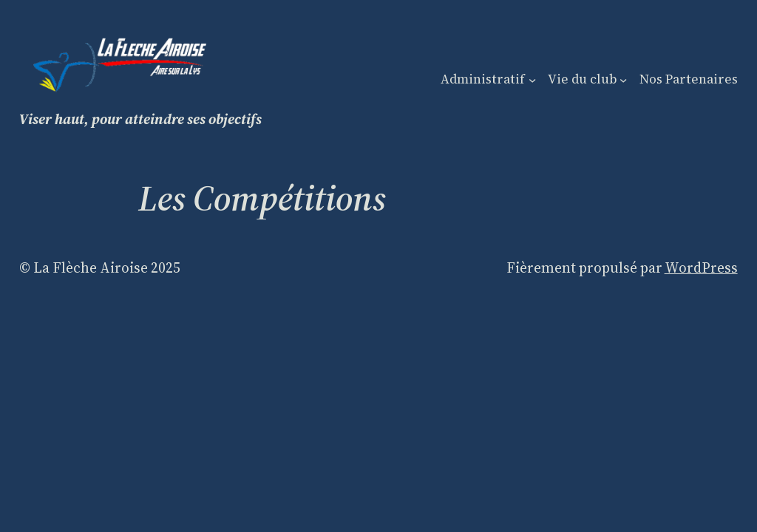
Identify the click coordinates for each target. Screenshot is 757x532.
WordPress (701, 267)
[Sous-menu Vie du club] (623, 79)
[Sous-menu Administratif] (532, 79)
